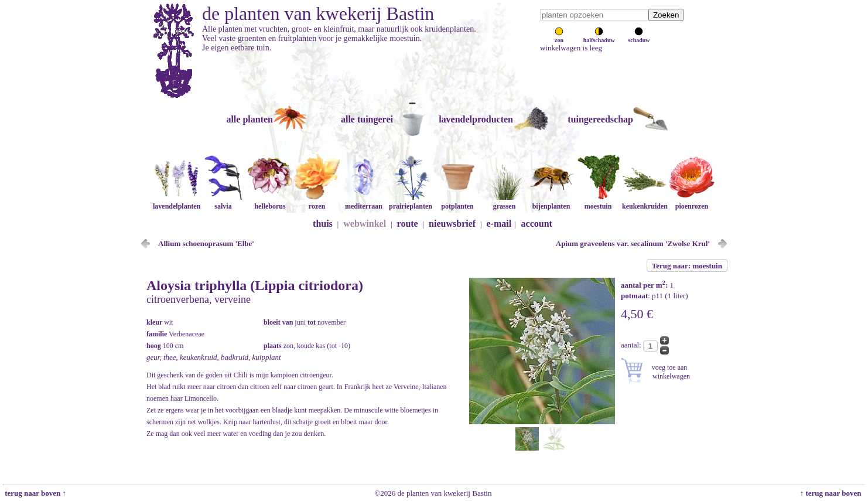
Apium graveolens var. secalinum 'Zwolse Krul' (633, 243)
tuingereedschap (600, 119)
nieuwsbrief (452, 224)
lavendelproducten (476, 119)
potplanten (457, 202)
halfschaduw (599, 37)
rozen (317, 202)
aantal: (632, 345)
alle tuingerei (367, 119)
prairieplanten (411, 202)
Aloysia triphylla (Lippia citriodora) (255, 285)
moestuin (598, 202)
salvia (223, 202)
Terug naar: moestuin (687, 266)
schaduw (639, 37)
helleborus (270, 202)
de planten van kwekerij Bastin (318, 13)
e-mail (499, 224)
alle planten (250, 119)
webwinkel (365, 224)
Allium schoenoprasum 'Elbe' (206, 243)
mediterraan (364, 202)
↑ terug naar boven (833, 493)
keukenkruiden (645, 202)
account (537, 224)
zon (559, 37)
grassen (504, 202)
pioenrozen (692, 202)
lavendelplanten (177, 202)
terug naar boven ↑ (35, 493)
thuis (323, 224)
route (408, 224)
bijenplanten (551, 202)
